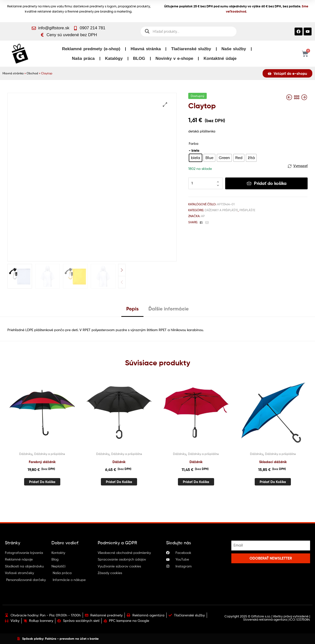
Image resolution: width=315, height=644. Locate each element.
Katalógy (114, 58)
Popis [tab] (132, 309)
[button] (165, 105)
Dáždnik (119, 462)
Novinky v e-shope (174, 58)
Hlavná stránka (146, 49)
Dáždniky (26, 454)
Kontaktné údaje (220, 58)
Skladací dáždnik (273, 462)
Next (122, 270)
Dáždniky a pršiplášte (221, 210)
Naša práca (83, 58)
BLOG (139, 58)
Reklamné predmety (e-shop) (91, 49)
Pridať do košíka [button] (42, 482)
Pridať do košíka (270, 183)
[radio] (196, 158)
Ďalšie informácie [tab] (169, 309)
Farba (194, 143)
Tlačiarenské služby (191, 49)
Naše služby (234, 49)
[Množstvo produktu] (205, 183)
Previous (122, 282)
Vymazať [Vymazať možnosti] (300, 166)
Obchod (32, 73)
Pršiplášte (247, 210)
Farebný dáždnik (42, 462)
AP (203, 216)
